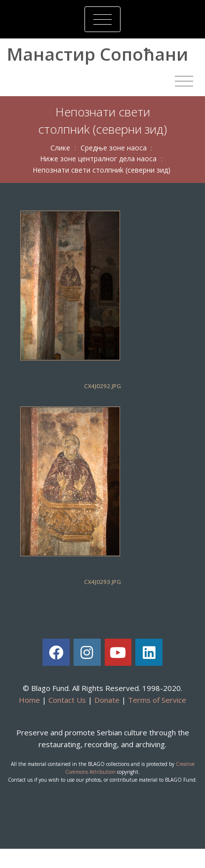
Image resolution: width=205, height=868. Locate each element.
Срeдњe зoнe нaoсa (114, 148)
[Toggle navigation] (102, 19)
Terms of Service (157, 700)
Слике (60, 148)
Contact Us (67, 700)
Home (29, 700)
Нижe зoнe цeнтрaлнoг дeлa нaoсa (98, 159)
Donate (107, 700)
